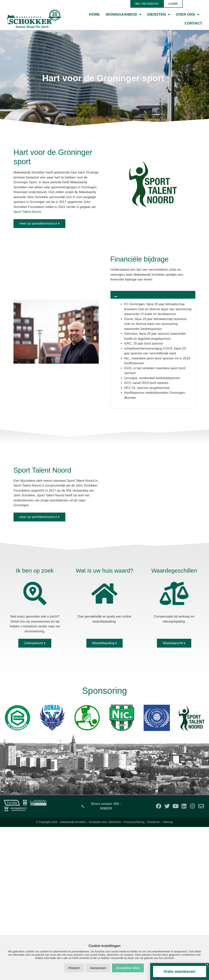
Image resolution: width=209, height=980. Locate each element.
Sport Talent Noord (27, 212)
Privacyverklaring (134, 822)
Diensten (159, 14)
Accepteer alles (128, 968)
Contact (193, 23)
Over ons (188, 14)
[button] (153, 295)
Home (94, 14)
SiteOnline (115, 822)
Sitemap (168, 822)
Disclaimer (154, 822)
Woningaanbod (124, 14)
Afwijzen (74, 968)
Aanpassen (98, 968)
